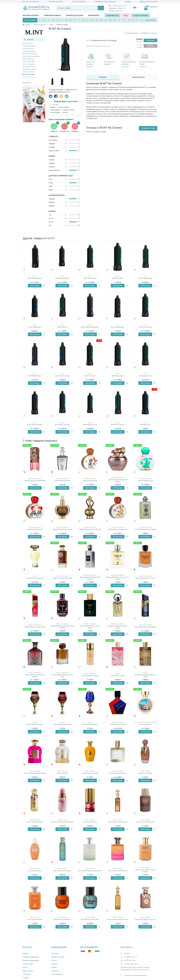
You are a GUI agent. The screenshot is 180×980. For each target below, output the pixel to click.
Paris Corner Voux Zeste (90, 773)
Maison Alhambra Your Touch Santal (90, 627)
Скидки (128, 2)
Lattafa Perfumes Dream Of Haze (90, 529)
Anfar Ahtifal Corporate (90, 724)
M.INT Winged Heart (145, 278)
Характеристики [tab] (138, 77)
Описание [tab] (103, 77)
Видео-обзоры (28, 971)
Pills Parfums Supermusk (62, 919)
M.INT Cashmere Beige (30, 54)
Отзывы (26, 978)
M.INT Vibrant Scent (90, 278)
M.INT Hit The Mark (29, 62)
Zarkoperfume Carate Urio (118, 773)
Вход (144, 2)
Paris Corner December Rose (118, 822)
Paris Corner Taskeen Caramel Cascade (145, 871)
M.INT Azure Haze (28, 49)
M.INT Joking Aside (29, 64)
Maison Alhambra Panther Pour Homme (90, 578)
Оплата (54, 960)
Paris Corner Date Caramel (145, 822)
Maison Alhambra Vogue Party (35, 627)
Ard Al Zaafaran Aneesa (90, 676)
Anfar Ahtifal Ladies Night (62, 724)
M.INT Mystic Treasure (30, 69)
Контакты (55, 971)
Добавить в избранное (149, 33)
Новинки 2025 (113, 16)
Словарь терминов (133, 33)
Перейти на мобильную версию (136, 975)
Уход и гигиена (28, 964)
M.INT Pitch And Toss (90, 425)
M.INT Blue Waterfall (29, 51)
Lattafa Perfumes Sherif (62, 481)
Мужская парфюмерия (31, 960)
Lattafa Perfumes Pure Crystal (62, 529)
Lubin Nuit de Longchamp (35, 578)
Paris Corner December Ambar (118, 919)
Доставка (55, 953)
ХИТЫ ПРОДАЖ (30, 20)
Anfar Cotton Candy (118, 676)
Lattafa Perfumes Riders (35, 529)
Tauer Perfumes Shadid (118, 724)
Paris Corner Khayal (35, 871)
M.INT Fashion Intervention (31, 56)
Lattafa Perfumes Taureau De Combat (118, 481)
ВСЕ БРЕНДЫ (151, 20)
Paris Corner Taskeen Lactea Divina (90, 871)
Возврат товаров (58, 957)
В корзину (151, 40)
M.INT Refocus (62, 327)
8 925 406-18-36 (130, 960)
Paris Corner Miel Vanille (35, 822)
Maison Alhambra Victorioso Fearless (35, 676)
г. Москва (35, 2)
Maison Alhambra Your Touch (145, 578)
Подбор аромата (141, 16)
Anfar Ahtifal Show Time (35, 724)
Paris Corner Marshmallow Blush (62, 822)
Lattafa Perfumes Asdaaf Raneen (35, 481)
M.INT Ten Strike (118, 278)
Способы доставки (56, 2)
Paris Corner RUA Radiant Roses (35, 773)
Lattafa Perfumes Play (90, 481)
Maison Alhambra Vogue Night (145, 627)
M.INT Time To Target (62, 376)
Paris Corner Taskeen (35, 919)
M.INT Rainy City (145, 425)
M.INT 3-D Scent (28, 44)
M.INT (51, 238)
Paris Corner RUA (62, 773)
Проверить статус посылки (105, 2)
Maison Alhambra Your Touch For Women (118, 578)
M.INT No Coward (29, 75)
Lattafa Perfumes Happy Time (118, 529)
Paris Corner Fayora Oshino (62, 871)
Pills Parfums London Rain (90, 919)
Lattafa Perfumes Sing (145, 481)
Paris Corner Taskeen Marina (118, 871)
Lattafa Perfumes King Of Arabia (145, 529)
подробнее (90, 66)
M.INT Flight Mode (28, 59)
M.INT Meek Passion (29, 67)
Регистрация (152, 2)
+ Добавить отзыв (148, 128)
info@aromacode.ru (131, 964)
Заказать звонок (116, 10)
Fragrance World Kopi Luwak (62, 578)
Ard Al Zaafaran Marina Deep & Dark (62, 676)
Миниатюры (94, 15)
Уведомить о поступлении (150, 46)
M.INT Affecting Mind (29, 46)
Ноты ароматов (57, 974)
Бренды (26, 953)
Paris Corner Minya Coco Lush (145, 919)
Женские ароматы (31, 15)
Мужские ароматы (52, 15)
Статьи (25, 967)
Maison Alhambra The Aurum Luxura (118, 627)
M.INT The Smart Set (118, 425)
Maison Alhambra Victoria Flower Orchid (62, 627)
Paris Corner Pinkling (145, 773)
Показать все (27, 83)
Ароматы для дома (75, 15)
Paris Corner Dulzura (90, 822)
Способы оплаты (79, 2)
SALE (126, 16)
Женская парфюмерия (31, 957)
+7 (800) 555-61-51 (119, 6)
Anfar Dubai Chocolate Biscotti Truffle (145, 676)
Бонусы (54, 964)
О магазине (27, 974)
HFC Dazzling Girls (145, 724)
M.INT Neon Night (28, 72)
